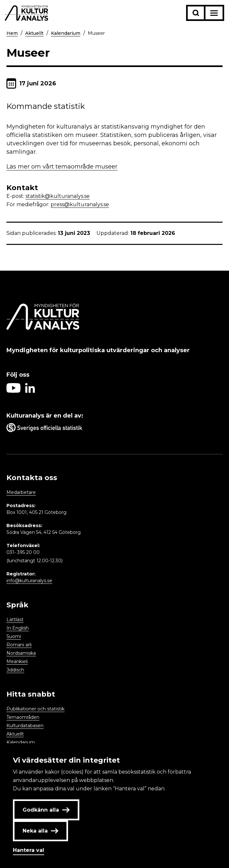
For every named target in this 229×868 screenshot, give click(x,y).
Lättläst (15, 620)
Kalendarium (66, 33)
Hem (12, 33)
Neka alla (40, 831)
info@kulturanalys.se (29, 581)
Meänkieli (17, 661)
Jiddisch (15, 670)
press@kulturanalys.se (80, 204)
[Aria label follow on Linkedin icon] (30, 391)
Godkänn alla (46, 810)
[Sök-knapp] (196, 13)
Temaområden (23, 717)
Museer (96, 33)
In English (18, 628)
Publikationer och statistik (35, 709)
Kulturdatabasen (25, 726)
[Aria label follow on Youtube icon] (14, 391)
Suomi (14, 636)
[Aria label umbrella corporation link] (114, 429)
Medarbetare (21, 492)
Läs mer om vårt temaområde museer (62, 167)
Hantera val (29, 850)
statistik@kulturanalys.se (58, 196)
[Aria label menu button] (214, 13)
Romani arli (19, 645)
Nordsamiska (21, 653)
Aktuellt (34, 33)
